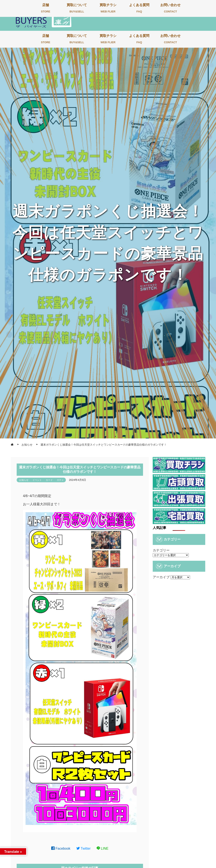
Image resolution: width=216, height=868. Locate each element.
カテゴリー (161, 550)
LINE (103, 848)
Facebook (61, 848)
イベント (37, 480)
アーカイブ (161, 577)
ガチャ (60, 480)
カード (49, 480)
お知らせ (24, 480)
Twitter (84, 848)
